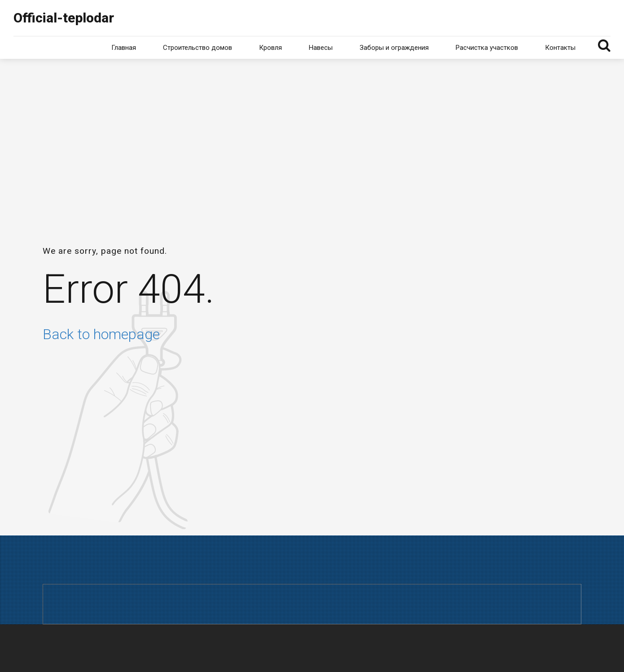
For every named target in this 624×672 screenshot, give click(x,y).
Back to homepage (101, 334)
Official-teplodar (64, 18)
